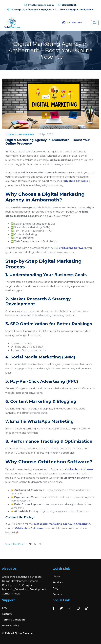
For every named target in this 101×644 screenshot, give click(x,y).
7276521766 (68, 5)
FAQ (5, 608)
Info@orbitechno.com (39, 5)
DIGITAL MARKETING (21, 134)
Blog (55, 588)
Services (58, 582)
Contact (7, 614)
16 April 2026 (46, 134)
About (56, 577)
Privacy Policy (11, 626)
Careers (57, 594)
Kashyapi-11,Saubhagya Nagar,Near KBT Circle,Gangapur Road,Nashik (50, 10)
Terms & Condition (13, 620)
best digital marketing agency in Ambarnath (62, 524)
